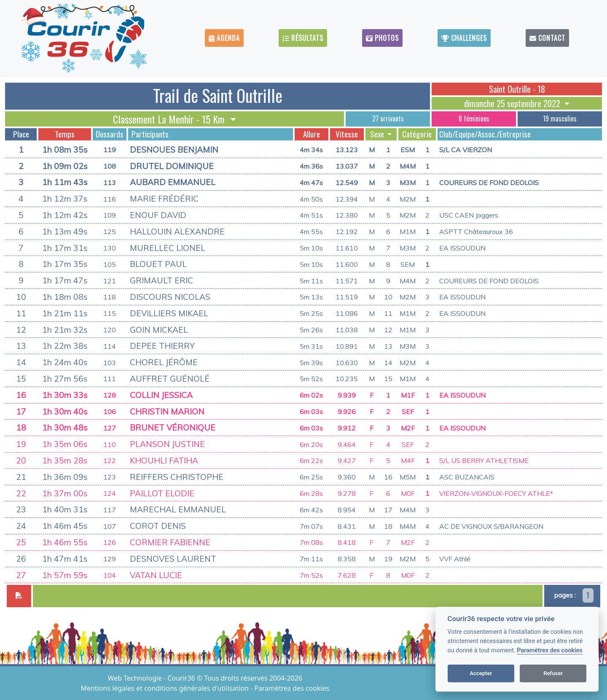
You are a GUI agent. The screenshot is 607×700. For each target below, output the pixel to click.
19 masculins (560, 118)
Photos (382, 38)
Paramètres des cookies (549, 650)
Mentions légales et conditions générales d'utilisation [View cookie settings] (166, 688)
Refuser (553, 673)
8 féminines (474, 118)
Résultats (303, 38)
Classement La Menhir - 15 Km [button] (170, 119)
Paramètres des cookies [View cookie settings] (292, 688)
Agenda (224, 38)
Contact (547, 38)
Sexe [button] (378, 134)
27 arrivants (388, 118)
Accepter (481, 673)
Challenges (464, 38)
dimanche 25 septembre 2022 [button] (513, 103)
